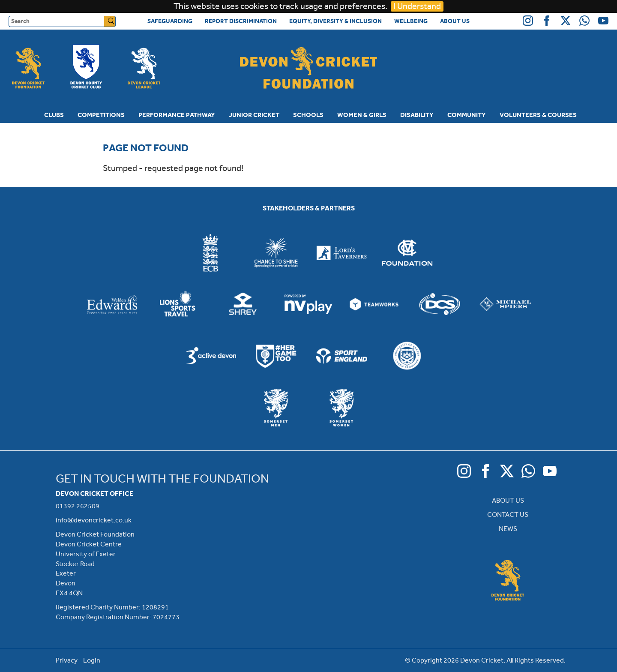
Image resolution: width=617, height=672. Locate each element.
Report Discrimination (241, 21)
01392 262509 (78, 506)
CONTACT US (508, 514)
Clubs (54, 115)
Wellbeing (411, 21)
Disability (417, 115)
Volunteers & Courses (538, 115)
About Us (455, 21)
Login (92, 660)
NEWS (508, 529)
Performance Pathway (177, 115)
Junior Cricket (254, 115)
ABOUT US (508, 500)
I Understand (417, 6)
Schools (308, 115)
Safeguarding (170, 21)
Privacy (67, 660)
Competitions (101, 115)
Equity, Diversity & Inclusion (335, 21)
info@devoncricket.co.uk (94, 520)
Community (467, 115)
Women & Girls (362, 115)
